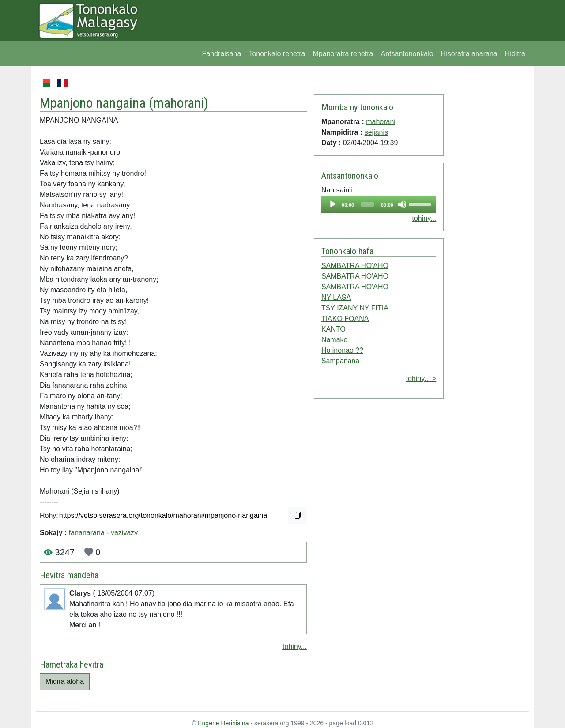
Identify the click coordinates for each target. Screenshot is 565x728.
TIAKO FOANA (345, 319)
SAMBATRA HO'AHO (355, 266)
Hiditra (515, 54)
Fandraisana (221, 54)
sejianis (376, 132)
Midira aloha (65, 681)
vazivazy (124, 533)
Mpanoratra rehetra (343, 54)
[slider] (367, 204)
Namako (335, 340)
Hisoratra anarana (469, 54)
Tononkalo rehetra (277, 54)
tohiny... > (421, 379)
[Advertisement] (486, 209)
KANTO (333, 329)
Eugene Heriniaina (223, 723)
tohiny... (295, 647)
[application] (379, 204)
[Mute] (402, 204)
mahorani (179, 103)
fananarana (87, 533)
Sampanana (340, 361)
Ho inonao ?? (342, 350)
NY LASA (336, 297)
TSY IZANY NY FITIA (355, 308)
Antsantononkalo (407, 54)
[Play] (333, 204)
